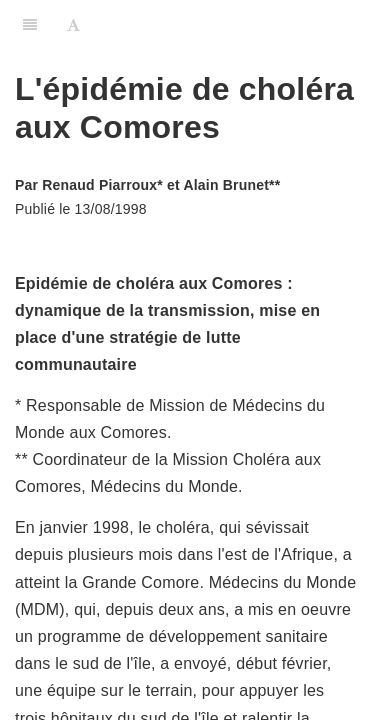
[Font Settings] (73, 25)
